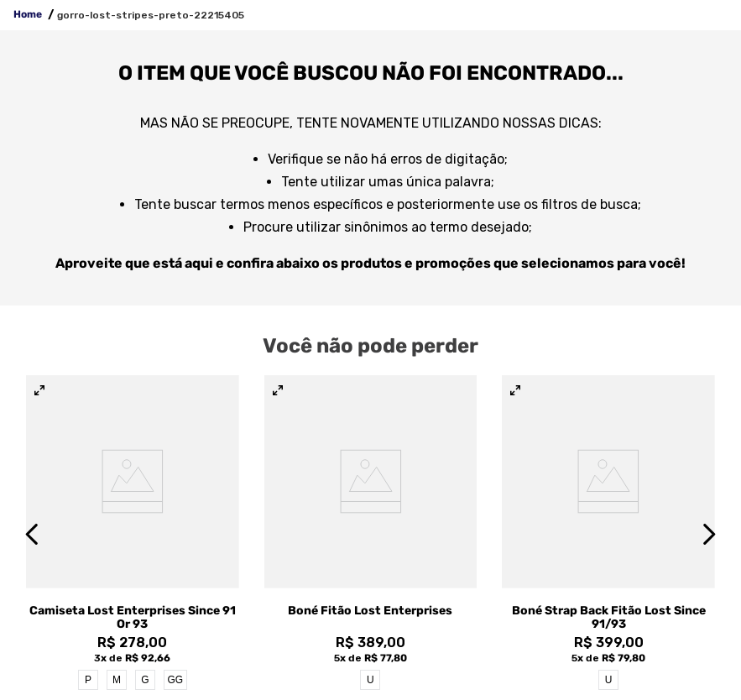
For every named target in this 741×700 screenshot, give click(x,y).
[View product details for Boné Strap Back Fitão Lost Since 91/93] (608, 534)
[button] (39, 391)
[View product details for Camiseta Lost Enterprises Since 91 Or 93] (133, 534)
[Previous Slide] (32, 534)
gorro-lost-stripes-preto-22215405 (151, 15)
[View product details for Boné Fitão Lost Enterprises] (371, 534)
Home (28, 14)
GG (175, 680)
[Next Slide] (709, 534)
